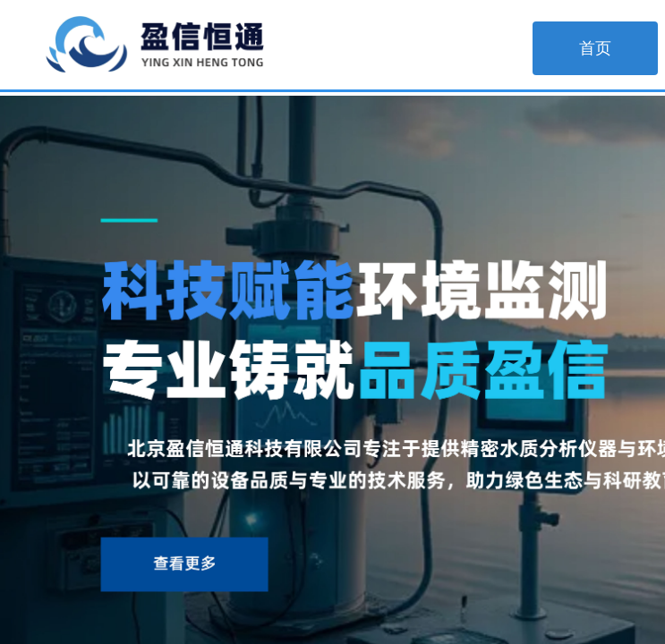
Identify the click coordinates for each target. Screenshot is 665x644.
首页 (595, 48)
